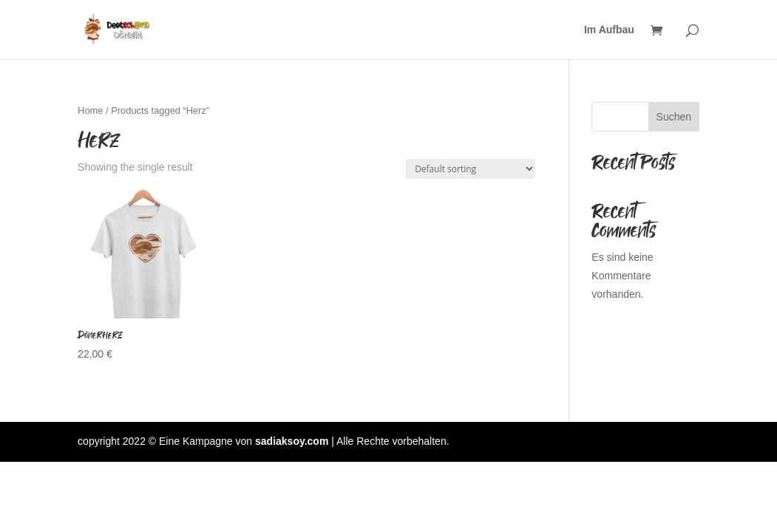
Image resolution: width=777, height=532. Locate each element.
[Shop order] (471, 169)
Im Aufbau (609, 30)
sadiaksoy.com (292, 441)
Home (90, 110)
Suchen (674, 117)
